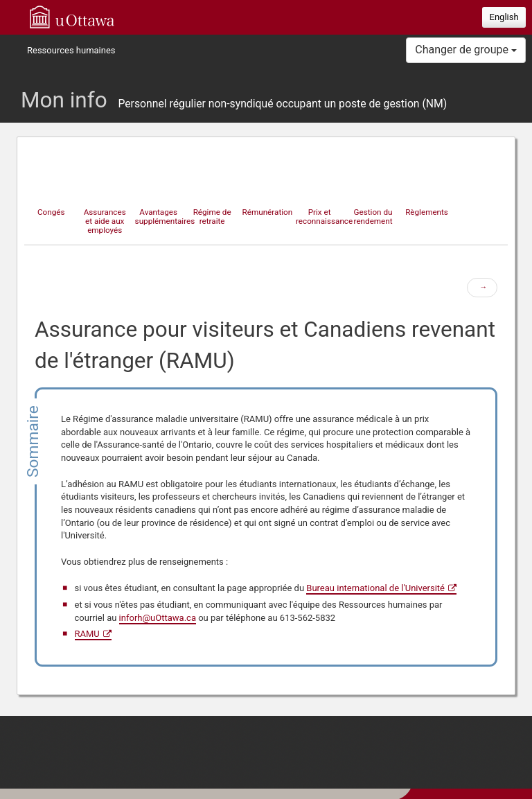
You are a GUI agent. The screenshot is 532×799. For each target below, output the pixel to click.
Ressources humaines (71, 50)
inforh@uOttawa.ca (158, 618)
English (504, 17)
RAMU (87, 634)
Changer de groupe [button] (466, 50)
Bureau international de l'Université (375, 588)
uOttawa (72, 17)
